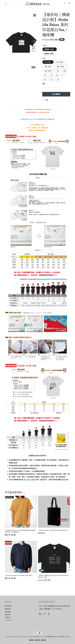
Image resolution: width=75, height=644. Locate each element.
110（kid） (60, 62)
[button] (6, 3)
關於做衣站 (8, 606)
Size (44, 58)
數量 (44, 84)
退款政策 (8, 615)
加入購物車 (56, 94)
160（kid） (48, 71)
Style (44, 45)
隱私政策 (38, 640)
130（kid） (48, 66)
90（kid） (48, 62)
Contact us (9, 620)
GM (65, 71)
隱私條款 (8, 612)
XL (45, 80)
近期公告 (8, 617)
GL (45, 75)
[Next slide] (34, 41)
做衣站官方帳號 (29, 480)
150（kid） (61, 66)
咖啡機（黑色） (50, 54)
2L (52, 80)
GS (58, 71)
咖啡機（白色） (50, 49)
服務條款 (8, 609)
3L (58, 80)
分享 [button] (45, 100)
